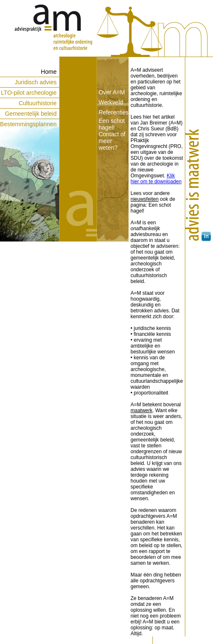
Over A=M (112, 92)
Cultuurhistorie (37, 103)
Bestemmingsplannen (28, 124)
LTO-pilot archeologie (29, 93)
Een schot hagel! (112, 124)
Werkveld (111, 102)
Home (49, 72)
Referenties (114, 112)
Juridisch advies (36, 82)
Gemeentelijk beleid (31, 114)
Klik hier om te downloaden (156, 179)
